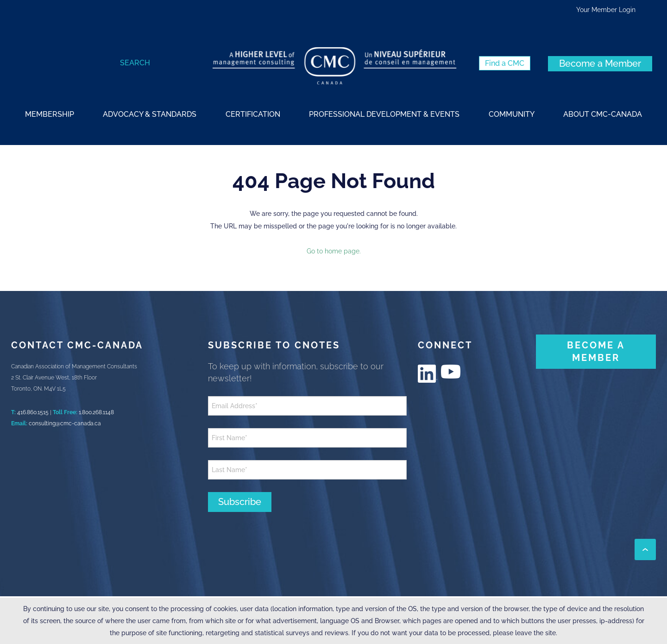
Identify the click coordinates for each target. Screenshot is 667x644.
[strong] (50, 114)
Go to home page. (334, 251)
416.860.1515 (33, 412)
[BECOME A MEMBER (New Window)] (596, 352)
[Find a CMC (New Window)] (505, 63)
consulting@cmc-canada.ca (65, 423)
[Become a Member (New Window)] (600, 64)
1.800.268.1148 (96, 412)
